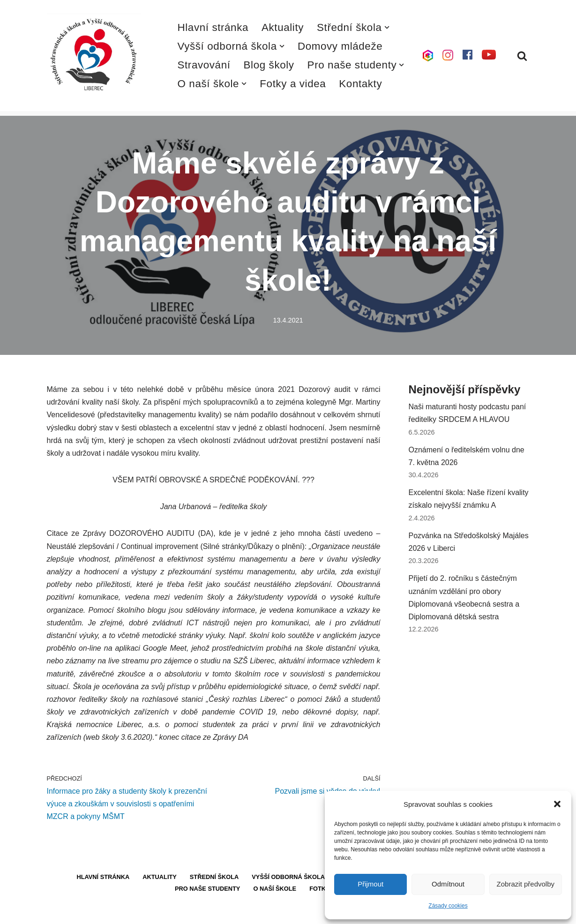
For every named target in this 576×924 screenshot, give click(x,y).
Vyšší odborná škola (288, 877)
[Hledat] (522, 56)
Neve (56, 912)
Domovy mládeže (340, 46)
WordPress (116, 912)
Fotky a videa (293, 84)
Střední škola (214, 877)
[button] (557, 804)
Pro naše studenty (207, 889)
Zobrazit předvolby (526, 884)
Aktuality (283, 27)
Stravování (204, 65)
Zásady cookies (448, 906)
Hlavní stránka (213, 27)
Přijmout (370, 884)
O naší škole (275, 889)
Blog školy (269, 65)
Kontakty (360, 84)
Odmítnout (448, 884)
